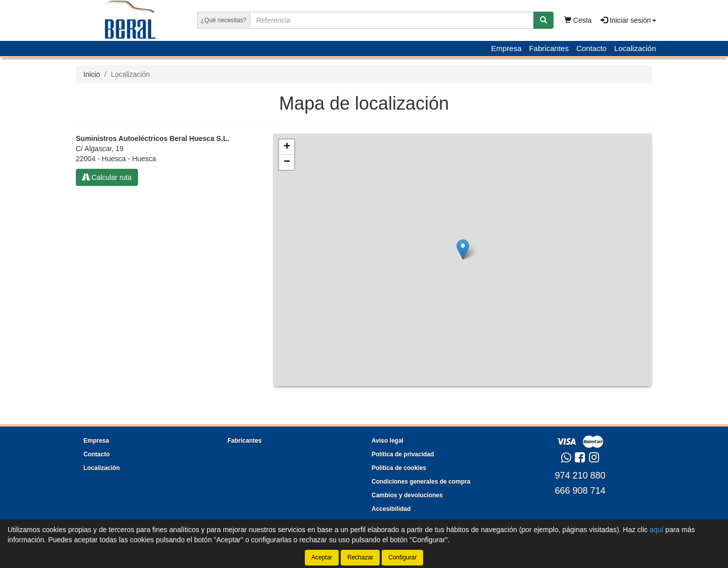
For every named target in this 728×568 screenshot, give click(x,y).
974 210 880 (580, 476)
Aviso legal (388, 441)
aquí (656, 530)
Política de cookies (399, 468)
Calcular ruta (107, 177)
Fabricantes (549, 48)
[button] (463, 249)
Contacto (591, 48)
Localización (635, 48)
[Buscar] (543, 20)
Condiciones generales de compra (421, 482)
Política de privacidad (403, 454)
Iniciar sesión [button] (628, 20)
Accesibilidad (391, 509)
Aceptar (322, 557)
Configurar (402, 557)
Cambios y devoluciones (407, 495)
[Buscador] (392, 20)
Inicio (92, 74)
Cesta (578, 20)
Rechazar (360, 557)
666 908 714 (580, 491)
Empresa (506, 48)
